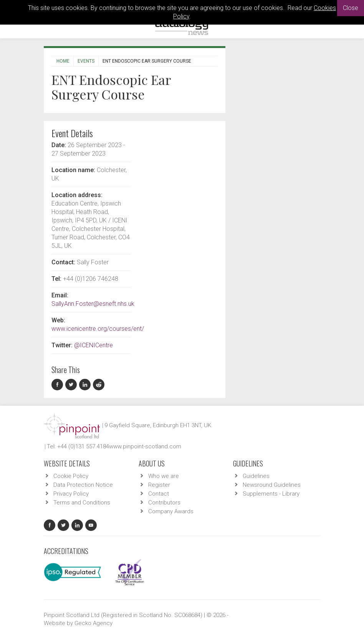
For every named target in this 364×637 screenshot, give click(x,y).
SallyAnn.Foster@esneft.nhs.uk (93, 304)
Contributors (164, 503)
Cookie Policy (71, 476)
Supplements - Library (271, 494)
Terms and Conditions (82, 503)
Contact (159, 494)
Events (86, 61)
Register (159, 485)
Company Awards (171, 511)
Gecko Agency (93, 623)
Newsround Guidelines (272, 485)
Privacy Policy (71, 494)
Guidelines (256, 476)
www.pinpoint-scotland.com (145, 446)
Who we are (164, 476)
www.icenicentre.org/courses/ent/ (98, 329)
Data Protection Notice (83, 485)
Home (63, 61)
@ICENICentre (93, 345)
